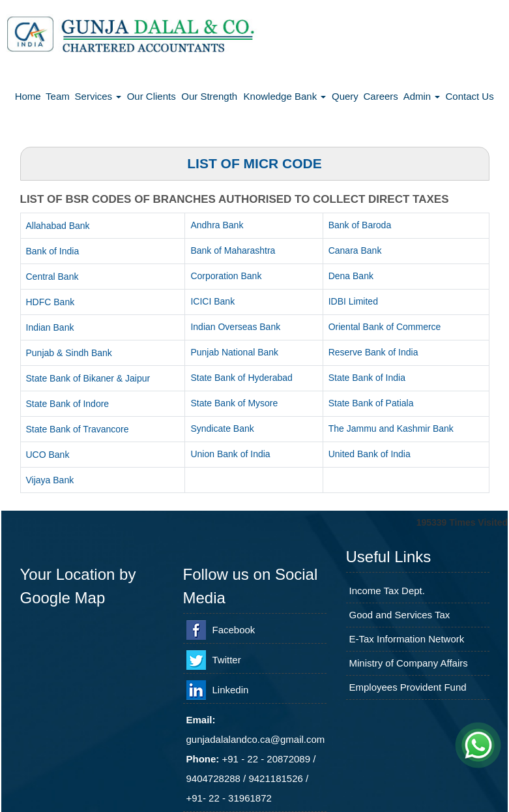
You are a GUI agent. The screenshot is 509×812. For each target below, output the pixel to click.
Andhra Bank (217, 225)
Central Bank (52, 277)
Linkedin (231, 690)
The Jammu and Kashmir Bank (391, 429)
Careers (380, 96)
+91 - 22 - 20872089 (267, 759)
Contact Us (470, 96)
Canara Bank (355, 250)
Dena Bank (351, 276)
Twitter (227, 660)
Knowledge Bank (285, 96)
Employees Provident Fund (408, 687)
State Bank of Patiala (371, 403)
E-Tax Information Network (407, 639)
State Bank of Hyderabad (241, 378)
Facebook (234, 630)
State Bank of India (367, 378)
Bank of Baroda (360, 225)
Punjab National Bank (234, 352)
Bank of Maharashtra (233, 250)
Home (28, 96)
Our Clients (152, 96)
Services (98, 96)
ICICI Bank (212, 301)
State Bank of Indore (68, 404)
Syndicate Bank (222, 429)
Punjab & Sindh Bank (69, 353)
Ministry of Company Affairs (409, 663)
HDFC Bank (51, 302)
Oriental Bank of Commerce (385, 327)
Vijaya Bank (50, 480)
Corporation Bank (226, 276)
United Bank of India (370, 454)
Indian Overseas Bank (235, 327)
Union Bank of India (230, 454)
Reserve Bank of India (373, 352)
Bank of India (53, 251)
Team (58, 96)
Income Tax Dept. (387, 591)
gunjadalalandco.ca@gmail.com (256, 739)
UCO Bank (48, 455)
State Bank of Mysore (234, 403)
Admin (422, 96)
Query (345, 96)
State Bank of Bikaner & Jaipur (88, 378)
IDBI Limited (353, 301)
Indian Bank (50, 327)
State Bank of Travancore (78, 429)
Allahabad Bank (58, 226)
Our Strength (209, 96)
